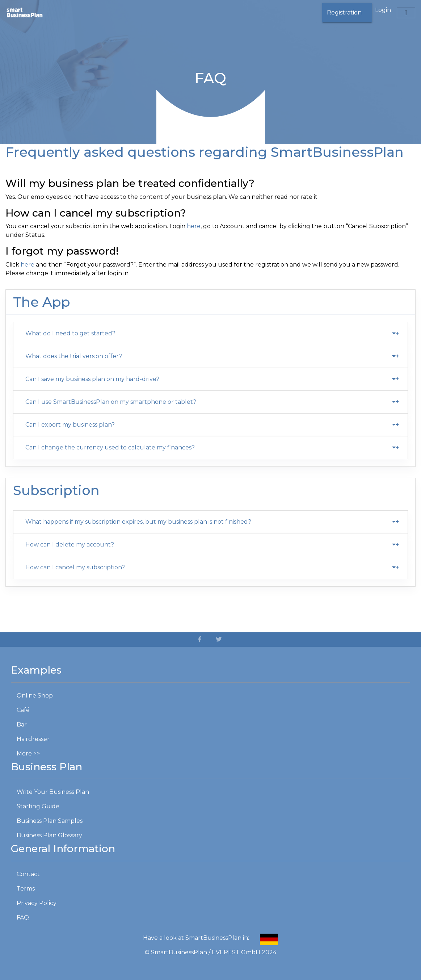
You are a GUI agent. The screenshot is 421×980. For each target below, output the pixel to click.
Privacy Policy (37, 903)
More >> (28, 753)
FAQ (23, 918)
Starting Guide (38, 806)
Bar (22, 724)
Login (383, 10)
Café (23, 710)
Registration (344, 12)
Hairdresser (33, 739)
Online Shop (35, 696)
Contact (28, 874)
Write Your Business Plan (53, 792)
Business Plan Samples (50, 821)
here (194, 226)
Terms (26, 889)
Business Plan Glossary (49, 835)
